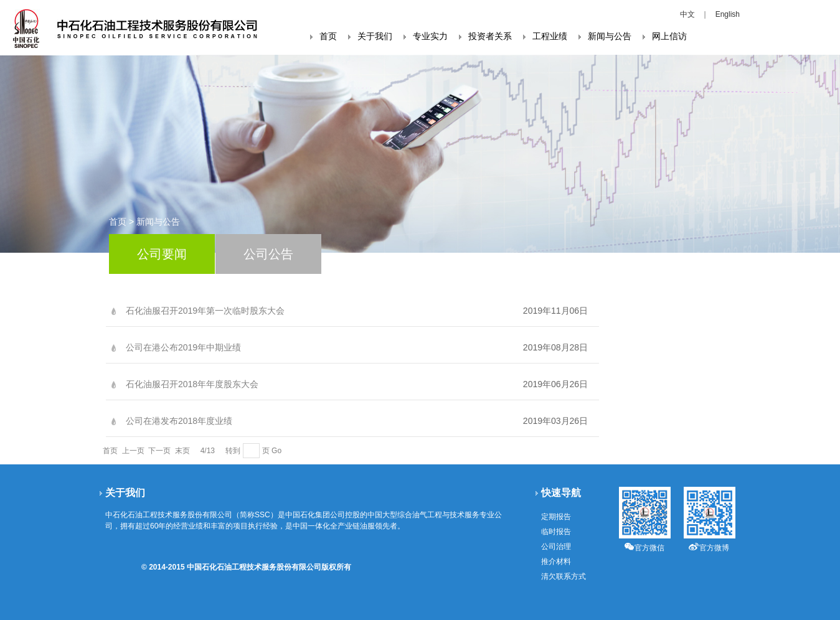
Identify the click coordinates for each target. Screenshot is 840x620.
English (728, 14)
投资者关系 (490, 36)
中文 (687, 14)
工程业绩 (550, 36)
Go (276, 451)
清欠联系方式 (564, 576)
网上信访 (669, 36)
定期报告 (556, 517)
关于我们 (375, 36)
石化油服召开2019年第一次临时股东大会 (205, 311)
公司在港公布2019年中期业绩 (183, 347)
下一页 (159, 451)
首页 (328, 36)
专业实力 (430, 36)
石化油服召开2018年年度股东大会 (192, 384)
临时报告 (556, 532)
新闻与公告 (610, 36)
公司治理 (556, 547)
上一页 (133, 451)
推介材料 (556, 561)
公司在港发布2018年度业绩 (179, 421)
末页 (182, 451)
